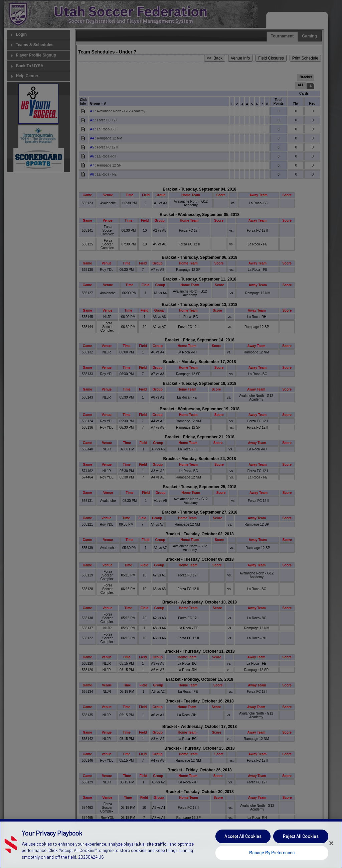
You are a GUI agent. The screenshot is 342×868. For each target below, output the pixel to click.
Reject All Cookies (301, 849)
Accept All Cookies (243, 849)
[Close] (331, 856)
